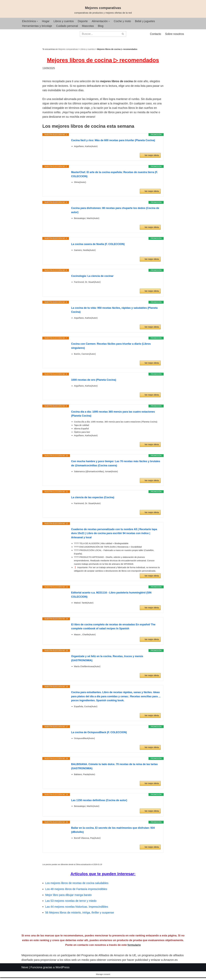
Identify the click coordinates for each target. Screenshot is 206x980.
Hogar (46, 21)
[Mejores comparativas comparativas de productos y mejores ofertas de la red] (103, 10)
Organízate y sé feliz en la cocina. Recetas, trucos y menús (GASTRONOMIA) (107, 660)
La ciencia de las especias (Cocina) (93, 499)
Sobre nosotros (174, 34)
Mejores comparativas (68, 49)
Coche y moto (125, 21)
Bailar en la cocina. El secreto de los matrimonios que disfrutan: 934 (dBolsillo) (113, 832)
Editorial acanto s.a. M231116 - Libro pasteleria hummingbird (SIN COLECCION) (111, 596)
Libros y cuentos (65, 21)
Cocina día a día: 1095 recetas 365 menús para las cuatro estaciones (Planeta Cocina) (113, 415)
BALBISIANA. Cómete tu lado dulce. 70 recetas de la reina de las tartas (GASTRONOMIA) (114, 768)
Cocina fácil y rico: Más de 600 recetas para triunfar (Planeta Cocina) (113, 142)
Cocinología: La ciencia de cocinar (92, 278)
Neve (25, 976)
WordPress (63, 976)
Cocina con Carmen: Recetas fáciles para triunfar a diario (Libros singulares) (111, 348)
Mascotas (89, 26)
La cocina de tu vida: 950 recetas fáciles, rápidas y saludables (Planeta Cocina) (114, 312)
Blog (102, 26)
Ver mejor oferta (152, 157)
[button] (38, 21)
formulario (134, 954)
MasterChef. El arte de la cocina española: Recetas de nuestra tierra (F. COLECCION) (114, 176)
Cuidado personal (68, 26)
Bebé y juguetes (148, 21)
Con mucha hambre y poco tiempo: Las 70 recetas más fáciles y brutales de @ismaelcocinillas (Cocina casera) (116, 465)
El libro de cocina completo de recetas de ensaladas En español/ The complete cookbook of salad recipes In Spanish (113, 628)
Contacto (155, 34)
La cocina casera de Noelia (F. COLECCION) (98, 246)
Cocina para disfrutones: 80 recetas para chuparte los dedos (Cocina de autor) (115, 212)
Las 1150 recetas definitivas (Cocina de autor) (99, 802)
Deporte (84, 21)
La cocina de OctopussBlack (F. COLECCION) (99, 734)
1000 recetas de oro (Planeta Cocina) (94, 382)
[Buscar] (100, 34)
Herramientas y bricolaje (37, 26)
